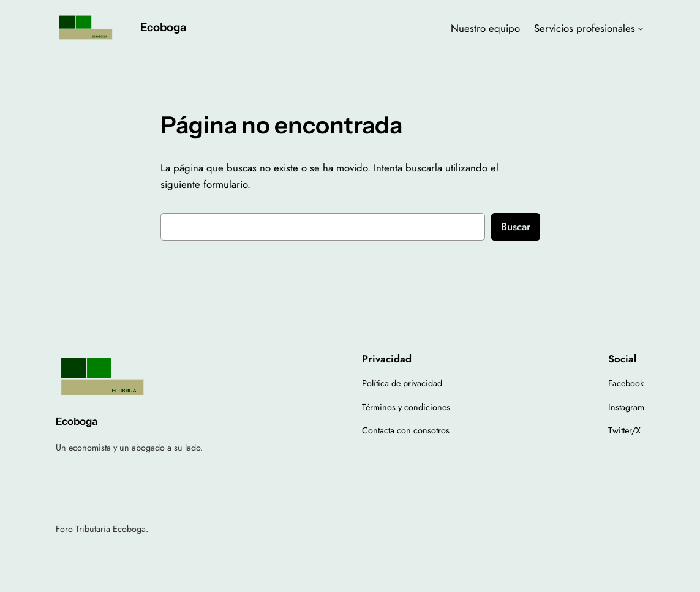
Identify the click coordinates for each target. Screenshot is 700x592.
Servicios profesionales (585, 28)
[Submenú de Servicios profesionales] (641, 28)
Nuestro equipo (485, 28)
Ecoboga (163, 27)
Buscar (516, 227)
